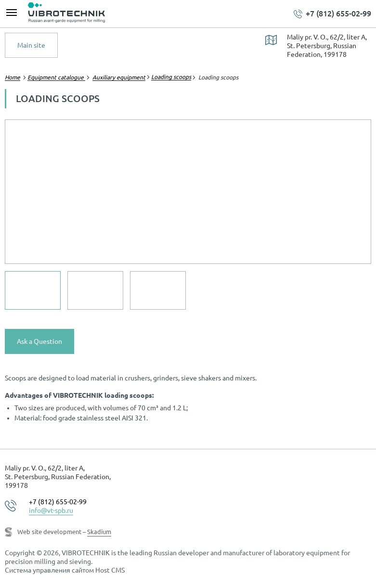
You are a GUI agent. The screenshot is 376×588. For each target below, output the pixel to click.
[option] (188, 192)
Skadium (99, 532)
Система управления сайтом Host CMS (65, 570)
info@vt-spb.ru (51, 510)
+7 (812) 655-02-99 (338, 13)
